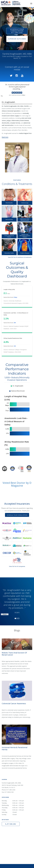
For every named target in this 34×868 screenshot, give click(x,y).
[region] (17, 600)
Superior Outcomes (17, 39)
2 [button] (17, 618)
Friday (15, 765)
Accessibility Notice (24, 831)
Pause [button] (2, 96)
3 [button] (19, 618)
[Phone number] (11, 779)
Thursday (15, 762)
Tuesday (15, 758)
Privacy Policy (25, 826)
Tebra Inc (17, 826)
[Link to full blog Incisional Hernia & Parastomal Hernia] (17, 702)
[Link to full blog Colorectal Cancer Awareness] (17, 675)
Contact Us (17, 835)
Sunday (15, 769)
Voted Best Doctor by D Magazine (17, 484)
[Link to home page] (14, 3)
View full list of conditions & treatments (20, 257)
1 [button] (15, 618)
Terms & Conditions (10, 831)
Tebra (25, 862)
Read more (5, 137)
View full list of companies (17, 566)
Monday (15, 756)
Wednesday (15, 760)
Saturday (15, 767)
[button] (31, 4)
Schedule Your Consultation (17, 515)
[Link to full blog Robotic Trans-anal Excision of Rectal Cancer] (17, 643)
